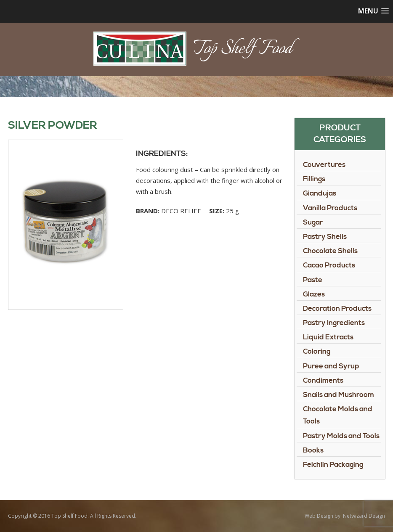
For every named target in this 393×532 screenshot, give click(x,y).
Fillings (314, 179)
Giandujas (320, 193)
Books (313, 450)
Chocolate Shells (330, 251)
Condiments (323, 381)
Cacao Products (329, 265)
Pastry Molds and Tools (341, 436)
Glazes (314, 294)
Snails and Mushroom (339, 395)
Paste (313, 280)
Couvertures (324, 165)
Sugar (313, 222)
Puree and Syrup (331, 366)
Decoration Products (337, 309)
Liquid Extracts (328, 337)
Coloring (317, 352)
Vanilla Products (330, 208)
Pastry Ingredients (334, 323)
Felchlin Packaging (333, 465)
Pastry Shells (325, 237)
